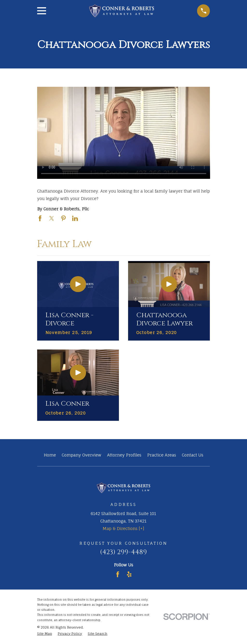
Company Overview (82, 455)
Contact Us (193, 455)
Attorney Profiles (124, 455)
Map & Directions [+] (123, 528)
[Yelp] (129, 574)
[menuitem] (45, 634)
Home (50, 455)
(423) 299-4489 (123, 552)
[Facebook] (118, 574)
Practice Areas (162, 455)
